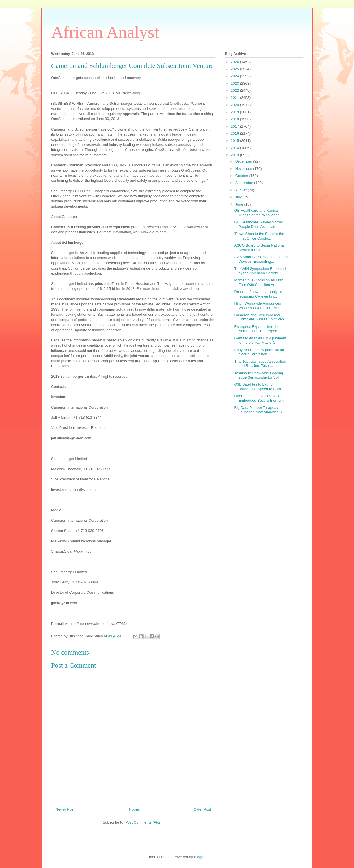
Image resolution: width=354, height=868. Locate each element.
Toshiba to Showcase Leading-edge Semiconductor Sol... (259, 375)
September (245, 183)
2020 (235, 105)
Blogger (200, 857)
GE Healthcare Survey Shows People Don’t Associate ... (258, 224)
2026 (235, 62)
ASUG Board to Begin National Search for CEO (259, 248)
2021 (235, 98)
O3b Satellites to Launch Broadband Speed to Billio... (259, 387)
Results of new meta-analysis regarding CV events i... (258, 294)
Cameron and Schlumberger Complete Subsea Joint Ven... (260, 317)
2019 (235, 112)
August (241, 190)
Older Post (202, 809)
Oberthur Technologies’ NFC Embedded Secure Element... (260, 398)
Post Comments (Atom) (144, 822)
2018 (235, 119)
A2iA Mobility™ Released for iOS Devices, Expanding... (261, 259)
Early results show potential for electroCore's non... (259, 352)
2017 (235, 126)
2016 (235, 133)
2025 (235, 69)
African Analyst (105, 32)
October (242, 176)
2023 (235, 83)
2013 (235, 155)
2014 (235, 148)
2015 (235, 141)
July (239, 197)
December (244, 161)
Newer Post (65, 809)
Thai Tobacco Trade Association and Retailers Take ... (260, 364)
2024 (235, 76)
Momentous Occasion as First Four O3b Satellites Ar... (258, 282)
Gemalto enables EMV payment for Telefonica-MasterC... (260, 340)
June (240, 204)
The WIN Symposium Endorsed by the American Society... (260, 271)
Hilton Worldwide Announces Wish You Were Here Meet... (259, 306)
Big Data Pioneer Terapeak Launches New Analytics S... (259, 410)
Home (134, 809)
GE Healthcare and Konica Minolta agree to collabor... (258, 213)
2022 (235, 90)
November (244, 169)
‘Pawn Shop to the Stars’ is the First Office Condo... (259, 236)
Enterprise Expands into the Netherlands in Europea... (257, 329)
